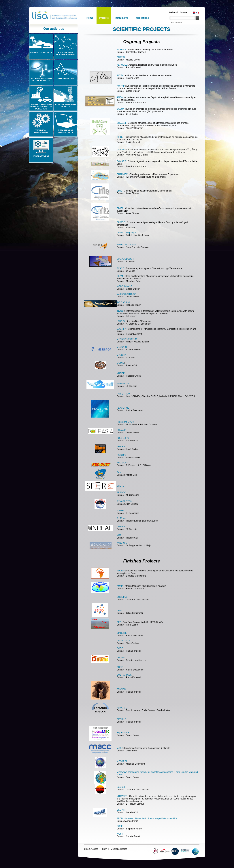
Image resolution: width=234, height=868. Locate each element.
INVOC (120, 311)
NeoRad (121, 787)
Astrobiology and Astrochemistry (41, 79)
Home (90, 18)
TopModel (121, 518)
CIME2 (120, 208)
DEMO (120, 611)
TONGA (120, 511)
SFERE (120, 486)
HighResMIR (123, 733)
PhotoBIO (121, 455)
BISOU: (120, 137)
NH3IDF (121, 373)
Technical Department (41, 131)
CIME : (120, 191)
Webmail (173, 12)
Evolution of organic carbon (66, 54)
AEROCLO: (122, 65)
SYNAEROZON (124, 501)
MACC (120, 748)
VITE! (119, 535)
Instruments (122, 18)
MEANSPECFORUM (127, 339)
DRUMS (121, 658)
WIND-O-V (122, 543)
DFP (119, 622)
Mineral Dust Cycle (41, 52)
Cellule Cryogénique (127, 233)
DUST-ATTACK (124, 675)
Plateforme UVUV (125, 422)
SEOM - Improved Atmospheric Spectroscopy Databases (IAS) (147, 818)
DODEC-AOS (123, 641)
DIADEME (122, 633)
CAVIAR (121, 150)
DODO (120, 648)
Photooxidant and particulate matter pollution (41, 107)
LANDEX (121, 321)
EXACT (120, 268)
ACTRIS (121, 57)
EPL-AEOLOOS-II (125, 259)
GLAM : (120, 276)
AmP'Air (121, 86)
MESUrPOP (122, 347)
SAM (119, 472)
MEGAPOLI (122, 761)
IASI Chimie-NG (124, 286)
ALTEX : (121, 75)
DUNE (120, 667)
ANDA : (120, 97)
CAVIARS (121, 161)
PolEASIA (121, 430)
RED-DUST (122, 463)
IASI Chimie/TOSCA (127, 294)
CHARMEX (122, 174)
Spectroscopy (66, 78)
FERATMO (122, 708)
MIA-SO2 (121, 355)
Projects (104, 18)
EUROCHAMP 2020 (127, 245)
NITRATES (122, 796)
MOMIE (120, 363)
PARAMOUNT (124, 384)
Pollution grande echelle (66, 105)
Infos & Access (91, 849)
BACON (121, 109)
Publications (142, 18)
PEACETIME (123, 408)
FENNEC (121, 689)
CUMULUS (122, 597)
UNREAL (121, 527)
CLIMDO (121, 222)
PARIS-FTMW (123, 394)
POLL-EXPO (123, 438)
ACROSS (121, 50)
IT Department (41, 156)
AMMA (120, 586)
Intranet (184, 12)
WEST (120, 834)
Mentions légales (119, 849)
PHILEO (121, 447)
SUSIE (120, 826)
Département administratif (66, 131)
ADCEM (121, 571)
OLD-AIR (121, 810)
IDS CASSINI (123, 302)
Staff (104, 849)
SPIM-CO (121, 492)
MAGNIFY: (122, 329)
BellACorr (122, 123)
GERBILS (121, 719)
